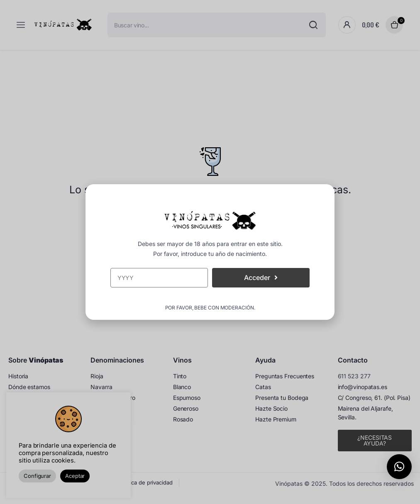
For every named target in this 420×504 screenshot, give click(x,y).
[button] (399, 467)
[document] (210, 252)
